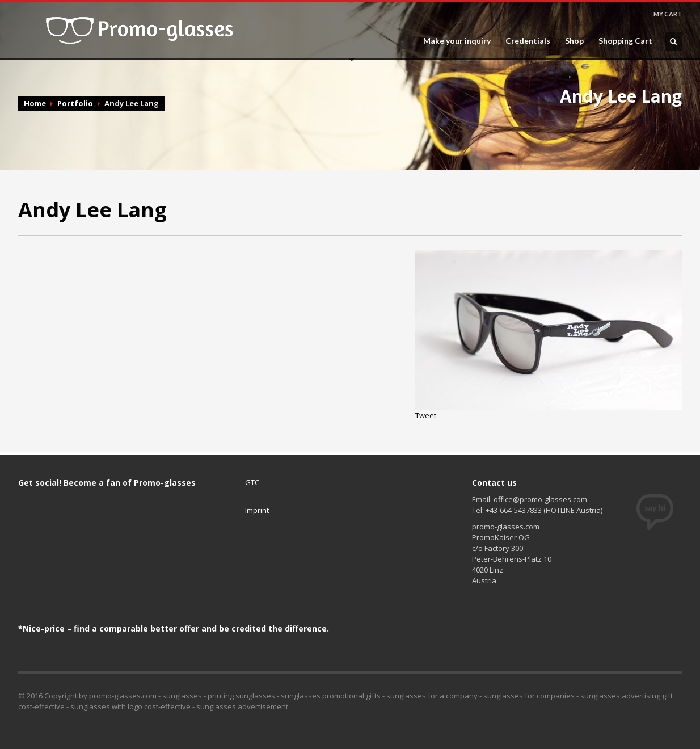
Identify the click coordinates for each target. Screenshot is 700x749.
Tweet (426, 415)
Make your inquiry (457, 41)
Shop (574, 41)
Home (35, 103)
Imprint (257, 510)
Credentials (528, 41)
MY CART (668, 14)
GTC (252, 482)
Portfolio (75, 103)
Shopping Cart (625, 41)
